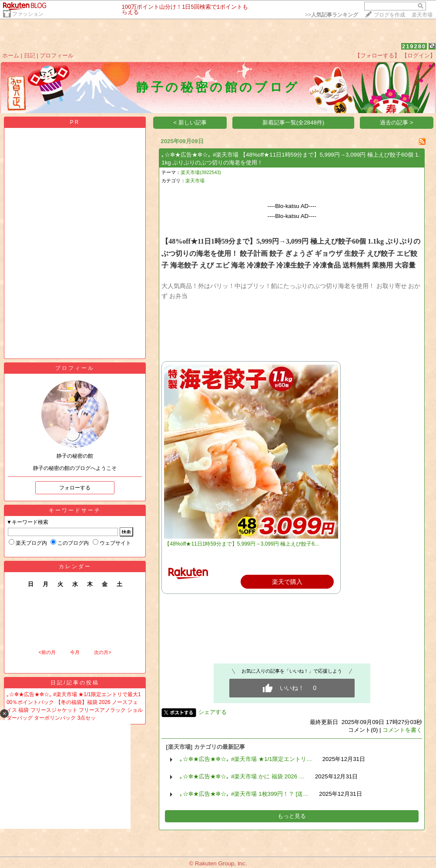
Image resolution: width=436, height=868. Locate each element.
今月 (75, 652)
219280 (414, 46)
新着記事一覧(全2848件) (293, 122)
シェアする (213, 712)
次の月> (102, 652)
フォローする (75, 488)
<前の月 (47, 652)
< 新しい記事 (190, 122)
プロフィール (57, 55)
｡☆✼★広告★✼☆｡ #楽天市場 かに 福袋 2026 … (242, 776)
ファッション (28, 14)
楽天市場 (422, 15)
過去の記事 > (397, 122)
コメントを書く (402, 730)
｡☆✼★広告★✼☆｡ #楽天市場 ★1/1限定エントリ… (246, 759)
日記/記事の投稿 (75, 683)
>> (332, 15)
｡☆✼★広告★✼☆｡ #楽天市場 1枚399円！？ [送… (244, 794)
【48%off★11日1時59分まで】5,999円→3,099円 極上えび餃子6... (242, 544)
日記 (30, 55)
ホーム (11, 55)
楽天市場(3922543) (201, 172)
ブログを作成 (389, 15)
